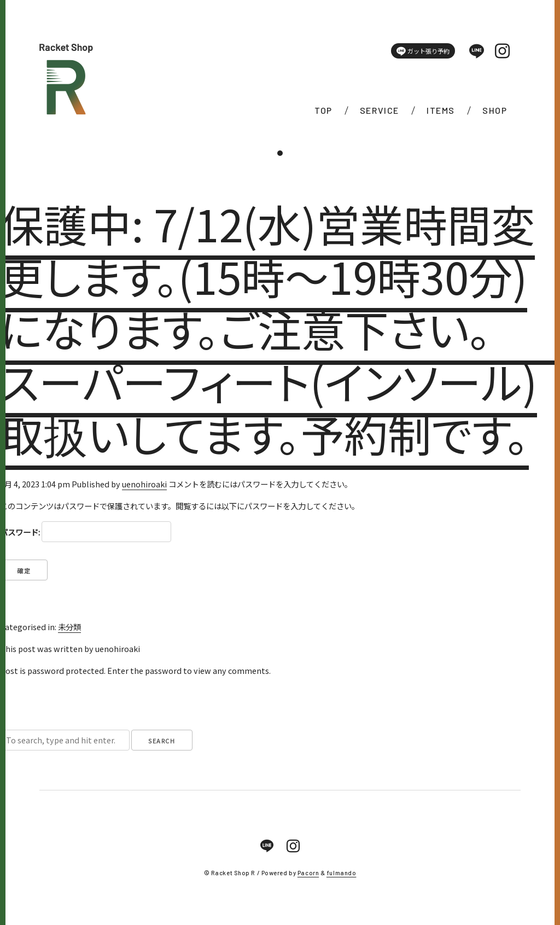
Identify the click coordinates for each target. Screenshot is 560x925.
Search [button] (162, 741)
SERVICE (380, 110)
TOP (323, 110)
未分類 (69, 627)
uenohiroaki (144, 484)
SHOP (495, 110)
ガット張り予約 (423, 51)
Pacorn (308, 873)
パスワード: (86, 532)
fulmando (341, 873)
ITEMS (441, 110)
